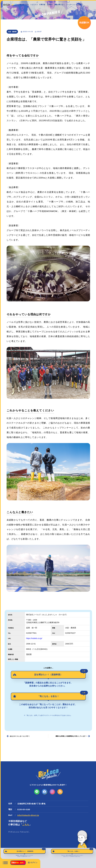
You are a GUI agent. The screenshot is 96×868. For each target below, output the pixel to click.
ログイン (33, 863)
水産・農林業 (12, 32)
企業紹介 (50, 5)
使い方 (22, 5)
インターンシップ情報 (74, 5)
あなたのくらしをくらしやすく (20, 736)
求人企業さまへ (60, 5)
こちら (26, 825)
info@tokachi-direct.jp (28, 815)
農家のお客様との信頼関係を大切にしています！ (71, 736)
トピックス (34, 5)
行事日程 (42, 5)
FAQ (27, 5)
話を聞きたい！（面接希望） (60, 673)
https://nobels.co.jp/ (34, 638)
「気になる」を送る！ (62, 695)
